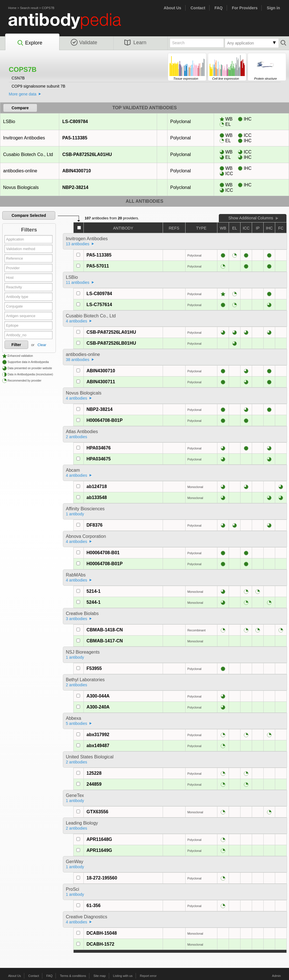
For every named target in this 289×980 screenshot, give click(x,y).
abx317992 (98, 735)
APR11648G (99, 839)
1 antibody (75, 514)
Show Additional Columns (251, 218)
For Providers (245, 8)
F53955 (94, 668)
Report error (148, 976)
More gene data (23, 94)
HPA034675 (99, 459)
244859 (94, 784)
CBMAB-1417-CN (105, 641)
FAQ (219, 8)
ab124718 (97, 486)
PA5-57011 (98, 266)
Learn (135, 43)
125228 (94, 773)
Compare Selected (29, 215)
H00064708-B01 (103, 553)
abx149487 (98, 746)
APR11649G (99, 850)
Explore (29, 43)
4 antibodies (77, 321)
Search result (29, 8)
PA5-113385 (75, 138)
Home (12, 8)
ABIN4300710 (76, 171)
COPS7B (48, 8)
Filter (16, 345)
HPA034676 (99, 448)
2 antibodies (77, 437)
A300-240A (98, 707)
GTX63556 (97, 812)
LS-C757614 (99, 305)
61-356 (94, 906)
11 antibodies (78, 282)
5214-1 (94, 591)
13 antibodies (78, 244)
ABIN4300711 (101, 382)
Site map (99, 976)
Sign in (273, 8)
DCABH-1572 (101, 944)
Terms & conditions (73, 976)
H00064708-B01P (105, 420)
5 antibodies (77, 723)
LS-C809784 (75, 122)
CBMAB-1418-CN (105, 630)
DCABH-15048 (102, 933)
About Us (173, 8)
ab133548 (97, 497)
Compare (20, 108)
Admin (276, 976)
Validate (84, 43)
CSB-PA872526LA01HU (87, 154)
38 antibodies (78, 360)
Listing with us (123, 976)
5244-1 (94, 602)
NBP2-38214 (75, 187)
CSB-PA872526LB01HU (111, 343)
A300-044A (98, 696)
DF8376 (95, 525)
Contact (198, 8)
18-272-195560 (102, 878)
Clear (42, 345)
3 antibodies (77, 619)
